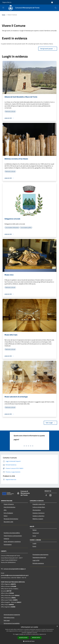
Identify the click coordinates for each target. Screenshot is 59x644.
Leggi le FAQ (36, 560)
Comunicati (36, 533)
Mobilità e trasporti (38, 519)
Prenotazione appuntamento (40, 555)
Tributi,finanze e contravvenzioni (13, 536)
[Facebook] (46, 495)
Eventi (34, 546)
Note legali (7, 620)
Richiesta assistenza (38, 563)
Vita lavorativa (37, 510)
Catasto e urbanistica (38, 516)
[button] (29, 641)
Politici (6, 516)
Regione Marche (7, 2)
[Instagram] (50, 495)
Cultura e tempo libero (39, 507)
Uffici (5, 510)
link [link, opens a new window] (45, 634)
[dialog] (29, 634)
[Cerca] (56, 8)
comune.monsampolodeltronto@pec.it (15, 569)
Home (4, 15)
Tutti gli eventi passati (48, 49)
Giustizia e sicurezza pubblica (12, 533)
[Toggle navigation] (3, 8)
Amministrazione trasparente (12, 615)
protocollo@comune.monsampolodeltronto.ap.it (15, 575)
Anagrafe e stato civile (39, 504)
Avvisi (34, 536)
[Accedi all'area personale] (52, 2)
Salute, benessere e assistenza (12, 542)
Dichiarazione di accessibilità (12, 623)
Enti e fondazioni (8, 513)
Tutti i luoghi (50, 423)
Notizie (35, 530)
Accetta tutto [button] (23, 638)
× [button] (57, 626)
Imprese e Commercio (38, 513)
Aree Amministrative (9, 507)
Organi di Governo (9, 504)
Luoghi (34, 543)
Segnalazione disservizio (39, 557)
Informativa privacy (9, 617)
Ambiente (6, 539)
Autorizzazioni (8, 544)
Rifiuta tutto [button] (36, 638)
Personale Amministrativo (11, 519)
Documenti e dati (8, 522)
